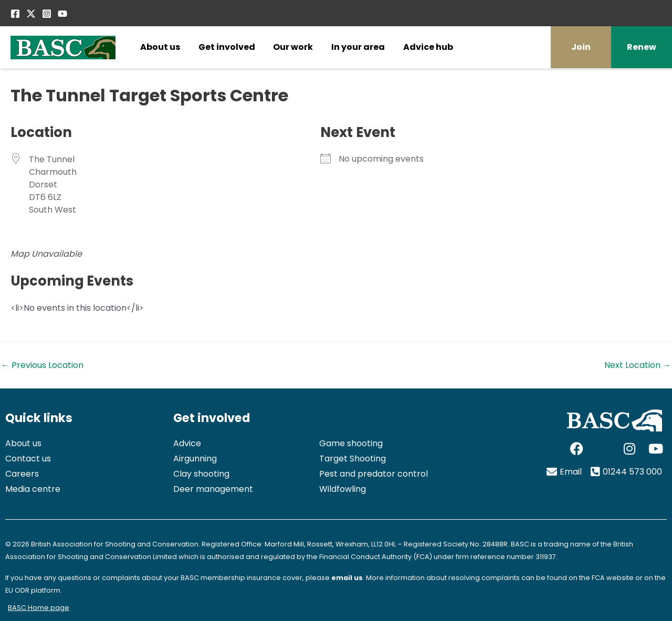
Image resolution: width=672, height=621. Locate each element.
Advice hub (428, 47)
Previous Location (42, 365)
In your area (358, 47)
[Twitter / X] (31, 14)
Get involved (227, 47)
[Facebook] (15, 14)
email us (347, 578)
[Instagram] (47, 14)
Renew (642, 47)
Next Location (638, 365)
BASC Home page (39, 608)
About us (160, 47)
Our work (293, 47)
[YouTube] (62, 14)
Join (581, 47)
